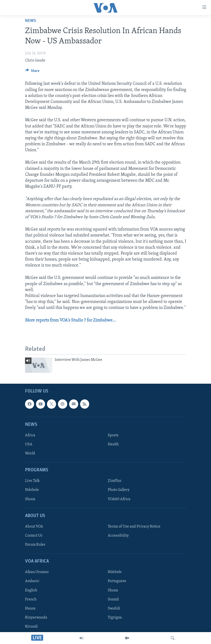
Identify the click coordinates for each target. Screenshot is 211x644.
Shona (30, 499)
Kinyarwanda (36, 617)
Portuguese (117, 581)
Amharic (32, 581)
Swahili (114, 608)
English (31, 590)
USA (29, 444)
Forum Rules (35, 545)
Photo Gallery (119, 490)
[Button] (32, 72)
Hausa (30, 608)
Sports (113, 435)
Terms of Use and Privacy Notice (134, 527)
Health (113, 444)
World (30, 453)
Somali (113, 599)
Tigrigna (115, 617)
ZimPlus (115, 481)
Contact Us (34, 536)
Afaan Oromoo (37, 572)
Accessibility (118, 536)
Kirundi (31, 627)
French (31, 599)
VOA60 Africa (119, 499)
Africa (30, 435)
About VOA (34, 527)
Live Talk (32, 481)
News (31, 21)
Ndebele (32, 490)
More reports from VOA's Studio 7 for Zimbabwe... (71, 320)
